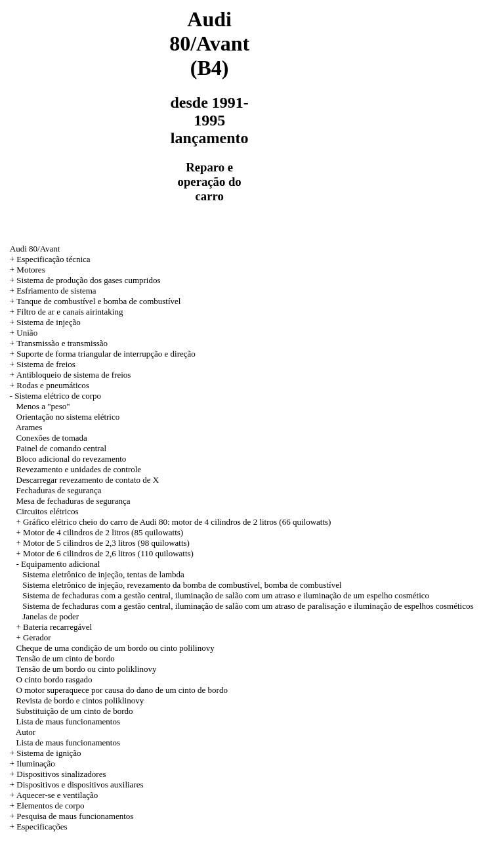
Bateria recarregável (57, 627)
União (27, 333)
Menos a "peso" (43, 406)
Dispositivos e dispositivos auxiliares (80, 785)
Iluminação (35, 763)
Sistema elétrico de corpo (58, 396)
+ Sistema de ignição (46, 753)
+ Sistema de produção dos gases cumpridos (85, 280)
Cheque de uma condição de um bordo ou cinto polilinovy (115, 648)
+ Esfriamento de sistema (53, 291)
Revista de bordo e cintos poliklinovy (80, 700)
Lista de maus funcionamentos (69, 721)
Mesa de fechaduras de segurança (73, 501)
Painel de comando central (62, 448)
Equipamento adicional (60, 564)
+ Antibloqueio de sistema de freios (71, 375)
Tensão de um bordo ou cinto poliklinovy (86, 669)
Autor (26, 732)
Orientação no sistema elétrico (68, 417)
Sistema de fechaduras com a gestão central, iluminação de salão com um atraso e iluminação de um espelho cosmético (226, 595)
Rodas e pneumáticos (52, 385)
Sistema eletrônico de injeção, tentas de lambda (103, 574)
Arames (29, 427)
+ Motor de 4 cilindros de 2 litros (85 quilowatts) (100, 532)
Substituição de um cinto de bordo (75, 711)
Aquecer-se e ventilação (57, 795)
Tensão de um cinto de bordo (65, 658)
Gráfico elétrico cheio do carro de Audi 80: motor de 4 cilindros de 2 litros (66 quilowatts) (177, 522)
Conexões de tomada (52, 438)
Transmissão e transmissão (62, 343)
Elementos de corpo (50, 806)
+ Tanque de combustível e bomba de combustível (95, 301)
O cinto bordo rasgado (54, 679)
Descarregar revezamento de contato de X (88, 480)
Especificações (42, 827)
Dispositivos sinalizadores (61, 774)
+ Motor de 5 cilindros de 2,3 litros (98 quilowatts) (103, 543)
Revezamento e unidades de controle (79, 469)
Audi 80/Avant (35, 249)
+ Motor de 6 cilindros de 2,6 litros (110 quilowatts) (105, 553)
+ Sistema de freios (43, 364)
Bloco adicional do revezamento (72, 459)
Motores (31, 270)
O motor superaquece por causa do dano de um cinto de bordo (122, 690)
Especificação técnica (53, 259)
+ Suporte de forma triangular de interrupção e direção (103, 354)
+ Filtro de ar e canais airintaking (67, 312)
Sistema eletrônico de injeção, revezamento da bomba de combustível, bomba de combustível (182, 585)
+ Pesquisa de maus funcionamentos (72, 816)
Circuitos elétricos (48, 511)
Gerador (37, 637)
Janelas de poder (51, 616)
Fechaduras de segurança (59, 490)
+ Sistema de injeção (45, 322)
